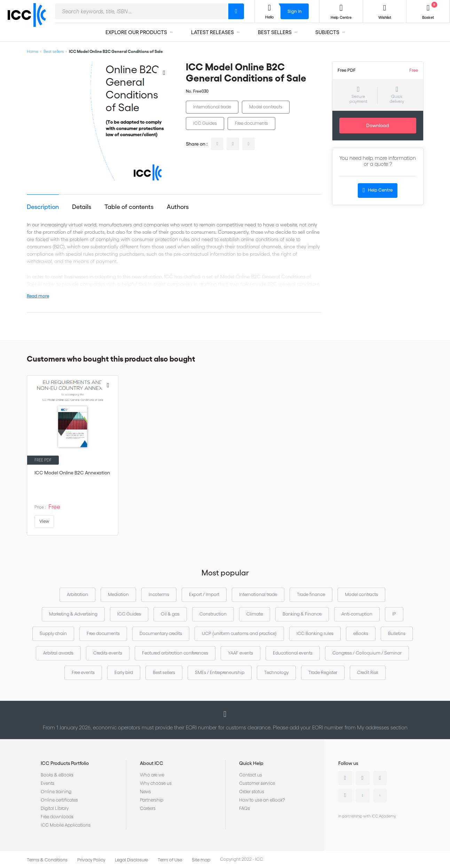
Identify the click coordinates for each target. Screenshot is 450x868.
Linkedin (345, 778)
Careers (148, 808)
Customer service (257, 783)
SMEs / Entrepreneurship (220, 672)
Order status (252, 792)
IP (394, 614)
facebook (248, 144)
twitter (233, 144)
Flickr (380, 796)
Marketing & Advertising (73, 614)
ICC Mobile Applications (66, 825)
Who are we (152, 775)
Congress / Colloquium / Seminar (367, 653)
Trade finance (311, 594)
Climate (255, 614)
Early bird (124, 672)
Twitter (363, 778)
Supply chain (53, 633)
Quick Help (251, 763)
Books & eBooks (57, 775)
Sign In (295, 11)
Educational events (293, 653)
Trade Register (323, 672)
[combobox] (142, 11)
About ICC (152, 763)
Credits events (108, 653)
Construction (213, 614)
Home (33, 51)
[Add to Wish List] (164, 72)
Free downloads (57, 817)
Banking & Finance (302, 614)
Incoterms (159, 594)
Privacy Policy (91, 860)
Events (48, 783)
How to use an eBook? (262, 800)
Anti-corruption (357, 614)
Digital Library (55, 808)
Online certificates (59, 800)
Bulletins (397, 633)
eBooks (361, 633)
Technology (276, 672)
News (145, 792)
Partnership (152, 800)
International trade (212, 107)
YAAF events (240, 653)
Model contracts (266, 107)
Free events (83, 672)
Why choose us (156, 783)
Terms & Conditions (47, 860)
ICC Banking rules (315, 633)
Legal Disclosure (131, 860)
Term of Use (170, 860)
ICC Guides (205, 123)
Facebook (380, 778)
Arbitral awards (58, 653)
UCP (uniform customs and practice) (239, 633)
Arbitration (77, 594)
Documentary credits (161, 633)
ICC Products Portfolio (65, 763)
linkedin (217, 144)
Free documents (251, 123)
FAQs (244, 808)
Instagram (345, 796)
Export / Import (204, 594)
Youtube (363, 796)
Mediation (118, 594)
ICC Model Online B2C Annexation (72, 473)
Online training (56, 792)
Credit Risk (368, 672)
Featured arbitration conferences (175, 653)
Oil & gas (170, 614)
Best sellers (54, 51)
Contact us (251, 775)
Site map (201, 860)
